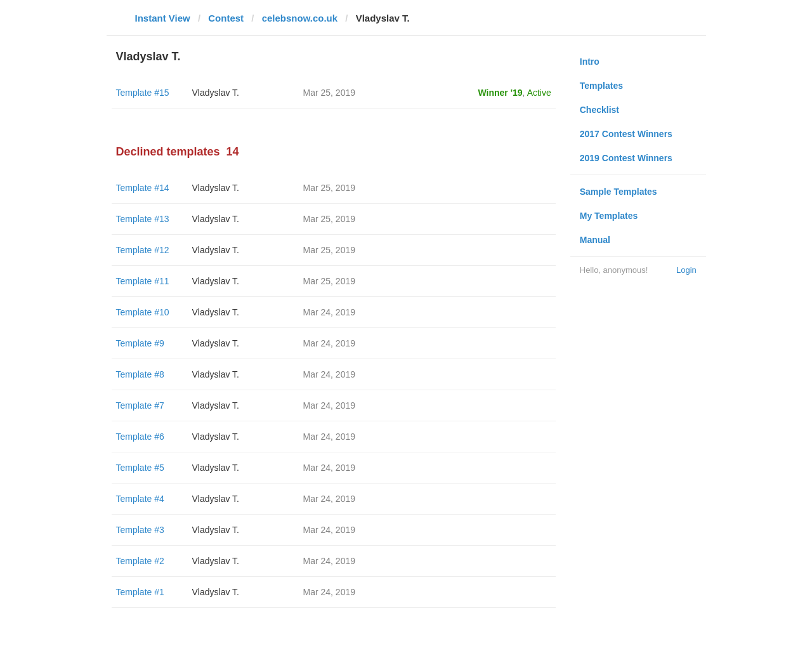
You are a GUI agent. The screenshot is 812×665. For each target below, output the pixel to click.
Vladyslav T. (216, 93)
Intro (590, 62)
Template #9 (140, 343)
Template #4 (140, 499)
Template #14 (143, 188)
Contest (226, 18)
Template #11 (143, 281)
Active (539, 93)
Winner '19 (501, 93)
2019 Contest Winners (626, 158)
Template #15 (143, 93)
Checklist (599, 110)
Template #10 (143, 312)
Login (686, 270)
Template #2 (140, 561)
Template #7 (140, 405)
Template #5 (140, 468)
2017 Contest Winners (626, 134)
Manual (595, 240)
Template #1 (140, 592)
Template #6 (140, 437)
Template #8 (140, 374)
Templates (601, 86)
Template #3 (140, 530)
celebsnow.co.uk (300, 18)
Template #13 (143, 219)
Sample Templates (619, 192)
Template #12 (143, 250)
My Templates (609, 216)
